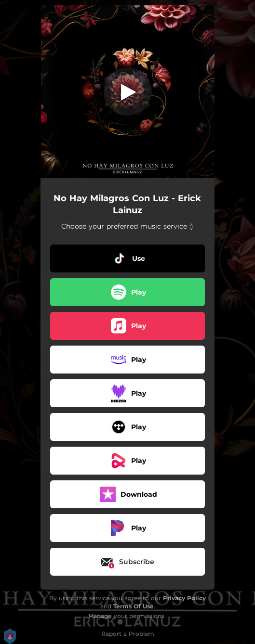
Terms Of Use (134, 606)
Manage (100, 616)
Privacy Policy (184, 598)
